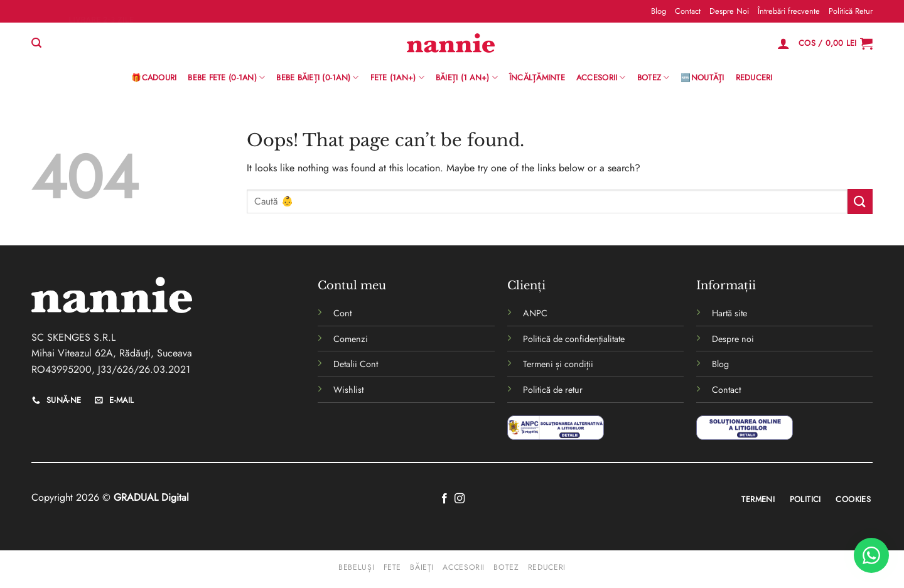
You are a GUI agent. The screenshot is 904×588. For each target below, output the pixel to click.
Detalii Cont (356, 364)
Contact (688, 11)
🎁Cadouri (154, 78)
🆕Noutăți (702, 78)
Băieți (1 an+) (467, 78)
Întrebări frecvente (789, 11)
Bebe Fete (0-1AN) (226, 78)
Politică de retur (553, 390)
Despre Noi (729, 11)
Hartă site (729, 313)
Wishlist (348, 390)
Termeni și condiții (558, 364)
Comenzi (351, 339)
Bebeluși (356, 567)
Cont (342, 313)
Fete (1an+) (397, 78)
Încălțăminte (537, 78)
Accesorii (601, 78)
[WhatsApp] (871, 555)
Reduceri (754, 78)
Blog (659, 11)
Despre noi (733, 339)
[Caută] (36, 43)
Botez (654, 78)
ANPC (535, 313)
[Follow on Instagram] (460, 499)
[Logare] (783, 43)
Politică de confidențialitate (574, 339)
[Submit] (860, 201)
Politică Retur (851, 11)
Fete (392, 567)
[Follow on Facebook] (444, 499)
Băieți (422, 567)
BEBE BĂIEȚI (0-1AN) (317, 78)
